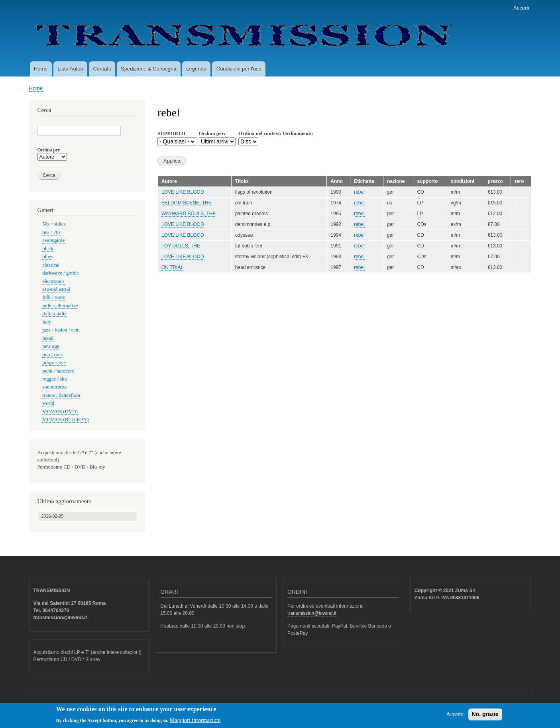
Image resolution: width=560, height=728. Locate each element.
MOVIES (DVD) (60, 412)
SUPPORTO (171, 133)
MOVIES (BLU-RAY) (65, 420)
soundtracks (54, 387)
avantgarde (53, 240)
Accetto (455, 717)
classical (51, 265)
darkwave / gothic (61, 273)
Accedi (521, 8)
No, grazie (485, 716)
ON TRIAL (172, 267)
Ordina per (49, 150)
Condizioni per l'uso (239, 69)
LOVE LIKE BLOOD (183, 192)
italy (47, 322)
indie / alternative (60, 306)
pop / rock (53, 355)
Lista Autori (70, 69)
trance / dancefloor (61, 395)
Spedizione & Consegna (149, 69)
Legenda (196, 69)
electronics (53, 281)
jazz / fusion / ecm (61, 330)
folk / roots (53, 297)
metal (48, 338)
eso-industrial (56, 289)
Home (41, 69)
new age (51, 346)
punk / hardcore (58, 371)
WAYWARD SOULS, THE (189, 214)
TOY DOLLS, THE (181, 246)
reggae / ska (54, 379)
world (48, 403)
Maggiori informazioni (195, 722)
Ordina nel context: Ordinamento (276, 133)
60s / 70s (51, 232)
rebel (359, 192)
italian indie (54, 314)
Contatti (102, 69)
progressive (54, 363)
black (48, 249)
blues (48, 257)
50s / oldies (54, 224)
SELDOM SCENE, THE (187, 203)
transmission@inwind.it (312, 613)
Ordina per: (212, 133)
